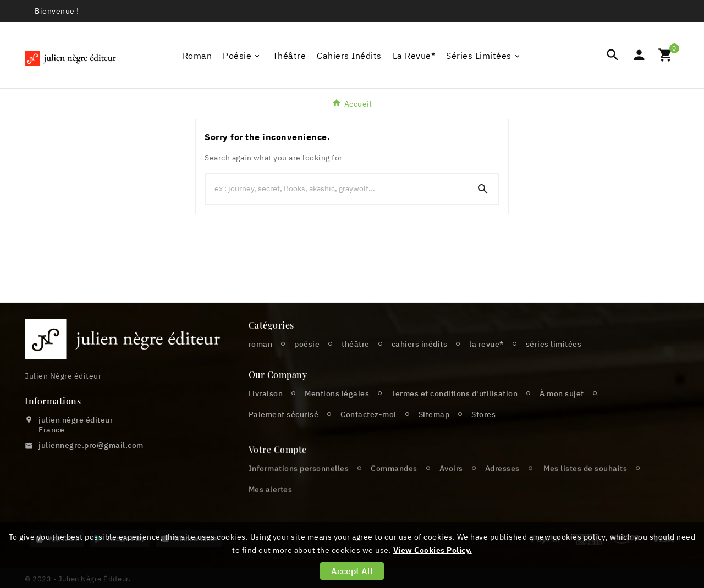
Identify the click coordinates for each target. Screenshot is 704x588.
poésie (307, 344)
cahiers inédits (420, 344)
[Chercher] (337, 188)
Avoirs (451, 486)
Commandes (394, 486)
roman (261, 344)
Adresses (502, 486)
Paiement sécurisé (284, 414)
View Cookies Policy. (433, 550)
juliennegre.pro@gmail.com (91, 445)
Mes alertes (271, 507)
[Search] (483, 189)
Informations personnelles (299, 486)
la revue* (486, 344)
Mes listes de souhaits (585, 486)
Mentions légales (337, 393)
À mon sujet (562, 393)
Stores (483, 414)
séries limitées (554, 344)
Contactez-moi (369, 414)
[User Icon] (639, 55)
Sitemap (434, 414)
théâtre (356, 344)
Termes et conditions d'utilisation (454, 393)
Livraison (266, 393)
